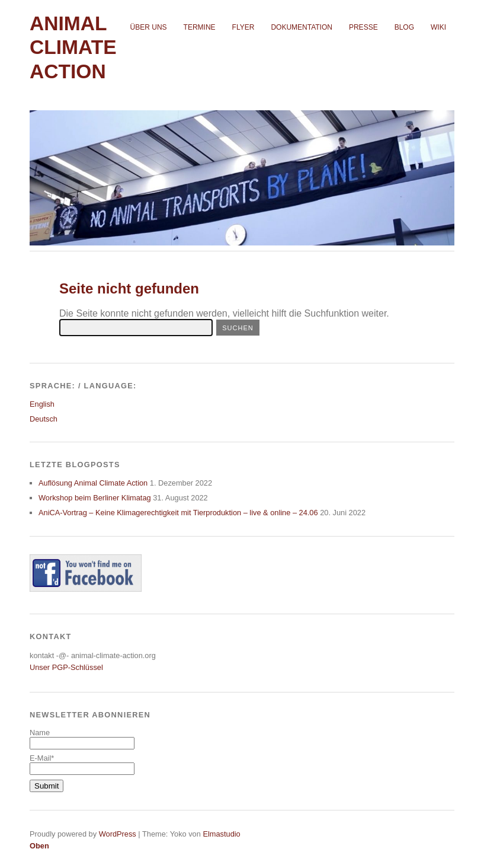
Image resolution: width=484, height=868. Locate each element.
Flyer (243, 27)
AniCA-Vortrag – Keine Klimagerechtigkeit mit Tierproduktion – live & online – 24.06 (178, 513)
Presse (363, 27)
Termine (200, 27)
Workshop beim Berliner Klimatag (95, 498)
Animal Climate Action (73, 47)
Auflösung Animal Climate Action (93, 483)
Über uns (149, 27)
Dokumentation (302, 27)
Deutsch (44, 419)
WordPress (118, 834)
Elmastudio (221, 834)
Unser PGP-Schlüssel (66, 667)
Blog (404, 27)
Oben (39, 846)
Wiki (438, 27)
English (42, 404)
